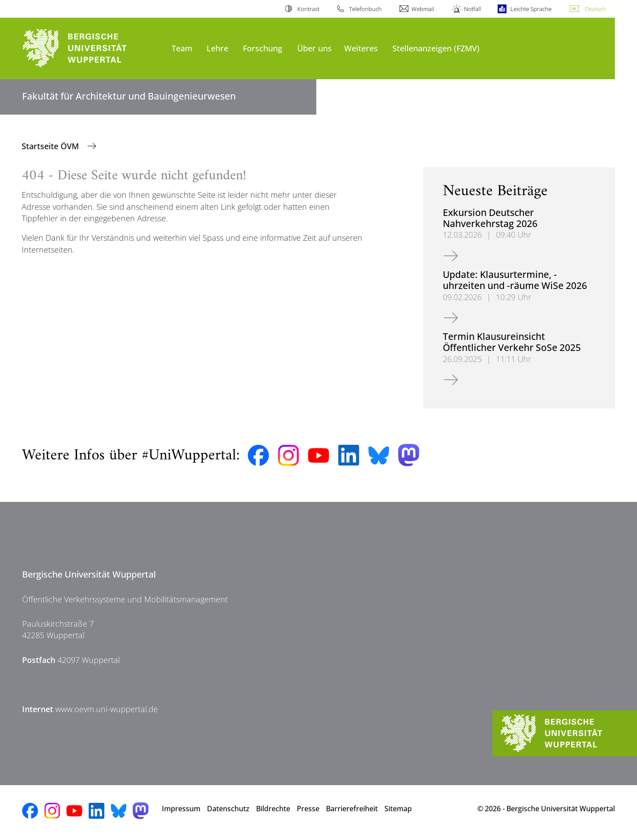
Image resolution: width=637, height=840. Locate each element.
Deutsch (595, 9)
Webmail (423, 9)
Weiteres (361, 48)
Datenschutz (228, 809)
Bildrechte (273, 809)
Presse (308, 809)
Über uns (315, 48)
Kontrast (308, 9)
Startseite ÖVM (51, 146)
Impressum (181, 809)
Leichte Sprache (531, 9)
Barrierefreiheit (352, 809)
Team (182, 48)
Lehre (217, 48)
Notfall (472, 9)
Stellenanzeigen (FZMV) (436, 48)
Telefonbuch (365, 9)
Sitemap (398, 809)
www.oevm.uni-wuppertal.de (107, 709)
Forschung (263, 48)
